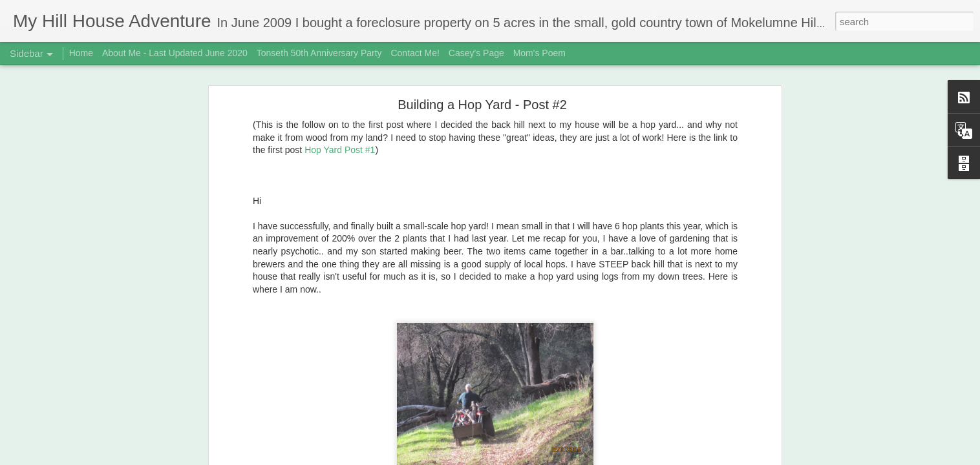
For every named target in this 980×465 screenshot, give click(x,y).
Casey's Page (476, 53)
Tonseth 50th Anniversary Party (319, 53)
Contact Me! (415, 53)
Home (81, 53)
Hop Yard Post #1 (340, 137)
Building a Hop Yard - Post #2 (482, 91)
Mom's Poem (539, 53)
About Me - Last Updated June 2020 (175, 53)
